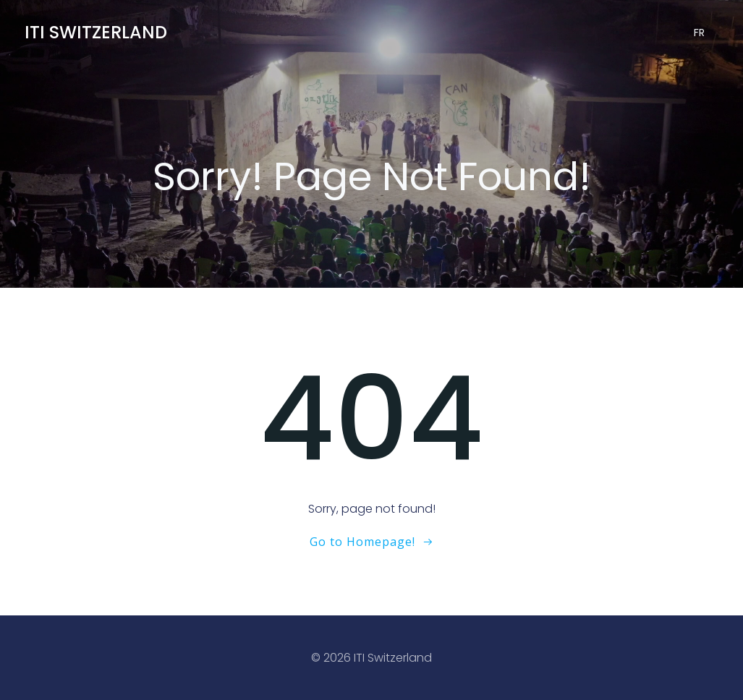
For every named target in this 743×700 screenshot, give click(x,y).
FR (699, 33)
